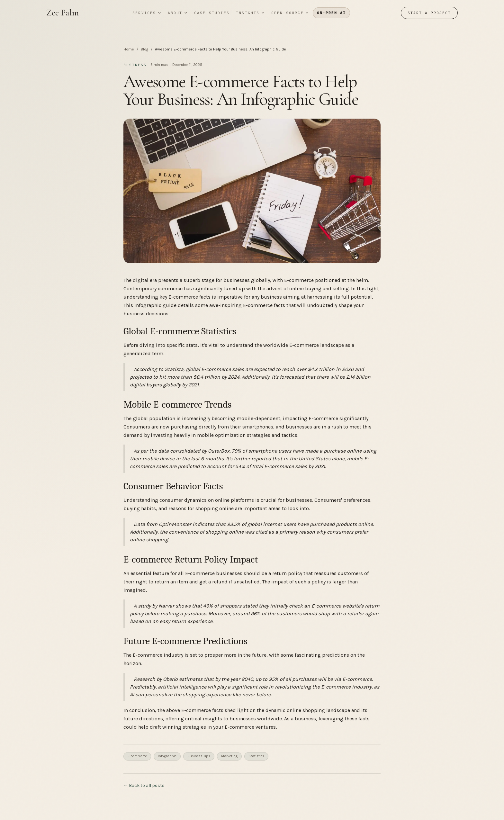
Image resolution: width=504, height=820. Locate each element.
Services (147, 13)
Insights (250, 13)
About (178, 13)
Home (129, 49)
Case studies (212, 13)
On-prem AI (331, 13)
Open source (290, 13)
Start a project (429, 13)
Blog (144, 49)
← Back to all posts (144, 785)
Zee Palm (63, 13)
